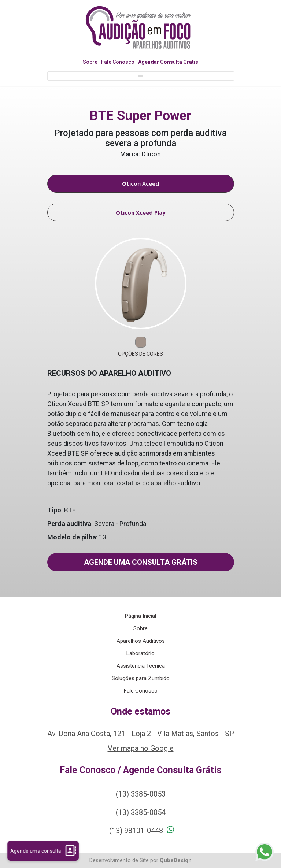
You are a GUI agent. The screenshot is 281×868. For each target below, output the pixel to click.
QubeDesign (176, 860)
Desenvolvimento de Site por (124, 860)
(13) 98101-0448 (136, 831)
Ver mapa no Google (141, 748)
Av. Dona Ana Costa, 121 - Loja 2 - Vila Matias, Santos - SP (141, 734)
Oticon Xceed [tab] (140, 183)
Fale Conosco (118, 62)
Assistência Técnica (141, 666)
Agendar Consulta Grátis (168, 62)
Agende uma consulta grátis (141, 562)
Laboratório (140, 653)
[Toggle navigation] (141, 76)
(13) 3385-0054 (141, 812)
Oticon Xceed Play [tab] (141, 212)
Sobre (90, 62)
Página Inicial (140, 616)
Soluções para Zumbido (141, 678)
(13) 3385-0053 (141, 794)
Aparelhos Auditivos (141, 641)
